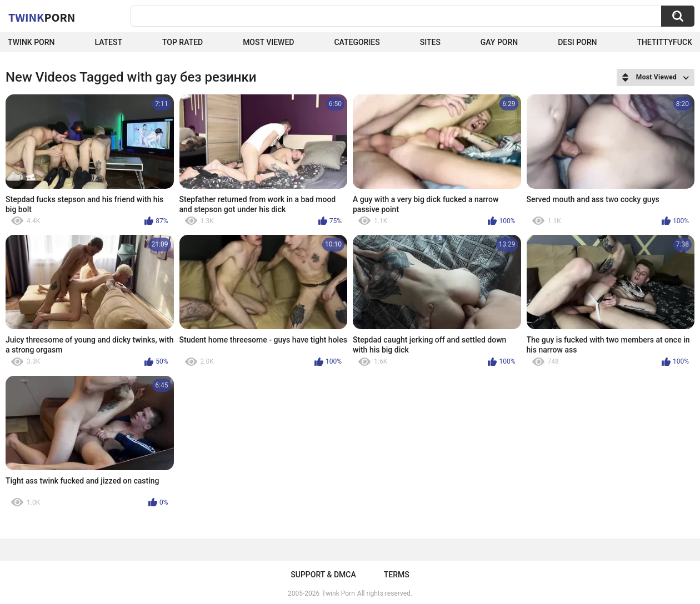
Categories (357, 42)
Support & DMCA (323, 575)
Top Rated (182, 42)
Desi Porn (577, 42)
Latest (108, 42)
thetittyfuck (664, 42)
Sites (430, 42)
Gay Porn (499, 42)
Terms (397, 575)
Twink (42, 17)
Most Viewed (268, 42)
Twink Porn (31, 42)
